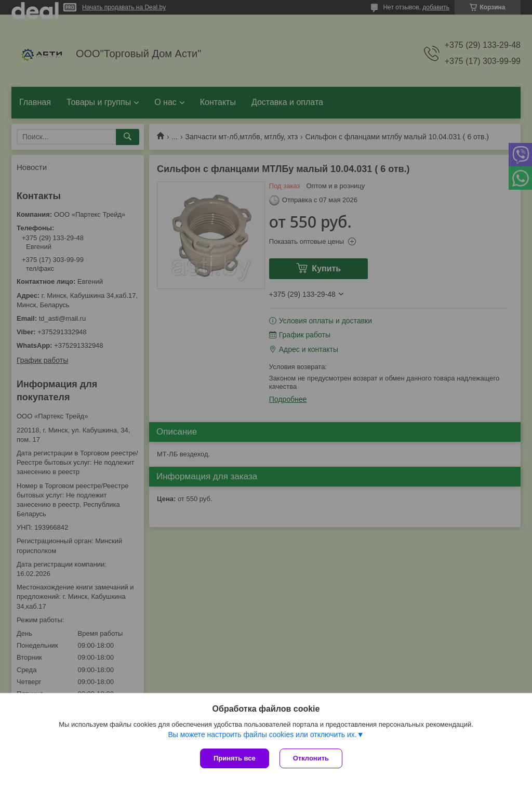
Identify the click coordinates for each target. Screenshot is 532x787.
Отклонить (311, 758)
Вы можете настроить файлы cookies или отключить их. (262, 734)
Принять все (235, 758)
